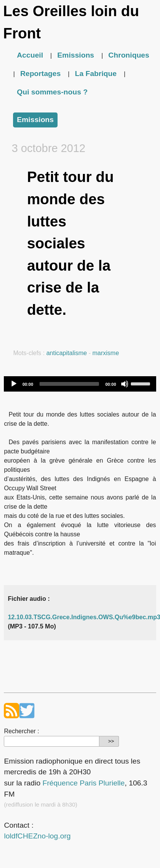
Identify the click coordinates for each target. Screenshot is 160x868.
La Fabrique (96, 74)
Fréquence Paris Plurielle (84, 783)
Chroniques (129, 55)
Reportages (41, 74)
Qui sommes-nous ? (52, 92)
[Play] (14, 384)
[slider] (69, 384)
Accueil (30, 55)
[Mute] (125, 384)
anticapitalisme (67, 353)
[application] (80, 384)
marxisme (106, 353)
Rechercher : (21, 731)
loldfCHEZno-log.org (37, 836)
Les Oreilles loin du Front (71, 22)
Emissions (76, 55)
